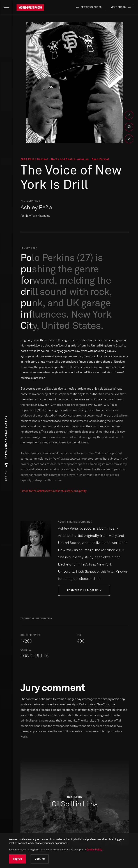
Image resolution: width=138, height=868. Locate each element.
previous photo (88, 7)
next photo (121, 7)
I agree (17, 859)
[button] (6, 448)
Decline (40, 859)
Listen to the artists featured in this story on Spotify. (54, 491)
